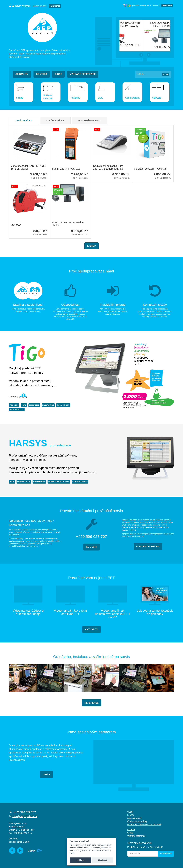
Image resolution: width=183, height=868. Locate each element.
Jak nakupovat (135, 818)
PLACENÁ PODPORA (148, 546)
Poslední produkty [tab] (89, 121)
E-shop (91, 246)
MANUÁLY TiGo (48, 405)
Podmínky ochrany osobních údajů (144, 824)
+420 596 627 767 (22, 812)
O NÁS (46, 775)
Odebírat (166, 854)
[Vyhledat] (153, 74)
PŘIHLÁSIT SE (55, 6)
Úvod (130, 812)
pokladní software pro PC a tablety (141, 5)
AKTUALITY (91, 629)
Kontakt (42, 74)
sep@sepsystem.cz (23, 816)
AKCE (56, 130)
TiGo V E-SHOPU (63, 405)
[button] (141, 55)
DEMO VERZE (34, 405)
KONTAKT (92, 547)
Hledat (166, 74)
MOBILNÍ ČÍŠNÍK (39, 482)
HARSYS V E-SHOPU (80, 482)
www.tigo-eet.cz (17, 409)
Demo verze (167, 6)
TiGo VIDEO (14, 405)
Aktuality (22, 74)
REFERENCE (91, 703)
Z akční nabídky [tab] (55, 121)
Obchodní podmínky (137, 821)
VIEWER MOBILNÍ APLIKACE (59, 482)
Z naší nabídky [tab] (24, 121)
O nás (58, 74)
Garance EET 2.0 (140, 131)
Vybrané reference (83, 74)
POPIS (24, 405)
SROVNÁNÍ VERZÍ (24, 482)
